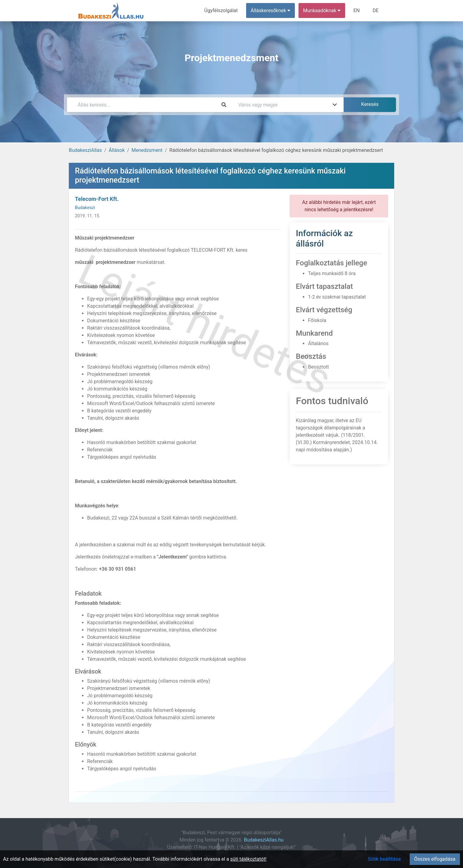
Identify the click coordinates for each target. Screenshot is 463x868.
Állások (117, 150)
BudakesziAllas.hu (264, 840)
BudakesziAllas (85, 150)
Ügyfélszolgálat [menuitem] (221, 10)
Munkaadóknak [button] (322, 10)
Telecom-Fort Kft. (97, 199)
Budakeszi (85, 208)
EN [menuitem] (357, 10)
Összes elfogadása (435, 859)
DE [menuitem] (376, 10)
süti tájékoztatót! (248, 859)
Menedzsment (147, 150)
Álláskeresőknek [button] (271, 10)
